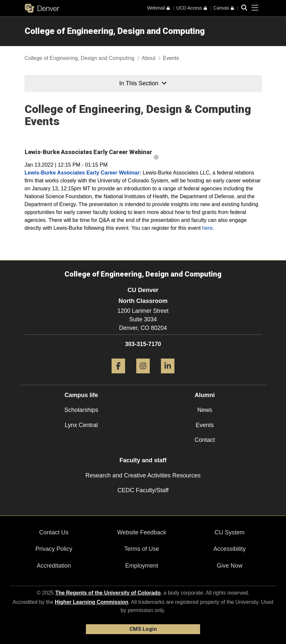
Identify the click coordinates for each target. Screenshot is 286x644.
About (149, 58)
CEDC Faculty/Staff (143, 490)
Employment (142, 566)
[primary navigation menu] (255, 8)
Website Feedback (142, 532)
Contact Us (54, 532)
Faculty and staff (143, 460)
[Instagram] (143, 376)
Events (205, 425)
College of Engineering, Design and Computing (115, 31)
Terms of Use (142, 549)
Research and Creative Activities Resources (143, 475)
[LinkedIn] (168, 376)
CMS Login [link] (143, 629)
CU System (230, 532)
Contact (205, 440)
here (207, 228)
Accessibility (229, 549)
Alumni (205, 395)
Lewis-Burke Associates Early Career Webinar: (83, 173)
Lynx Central (81, 425)
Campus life (81, 395)
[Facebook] (118, 376)
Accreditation (54, 566)
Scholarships (81, 410)
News (205, 410)
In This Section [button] (143, 83)
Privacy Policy (54, 549)
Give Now (229, 566)
